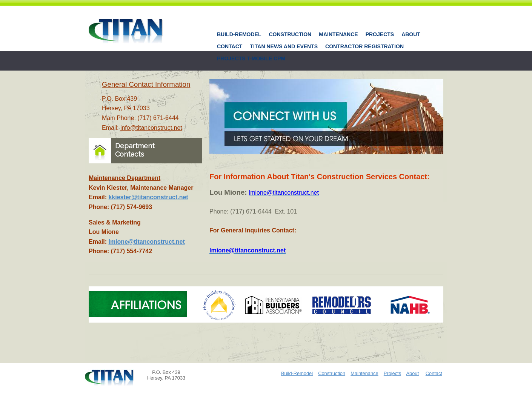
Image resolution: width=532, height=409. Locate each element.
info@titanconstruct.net (151, 128)
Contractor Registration (364, 46)
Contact (230, 46)
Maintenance (338, 34)
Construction (290, 34)
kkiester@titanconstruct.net (148, 197)
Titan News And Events (284, 46)
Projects (380, 34)
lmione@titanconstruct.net (146, 242)
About (411, 34)
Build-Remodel (239, 34)
